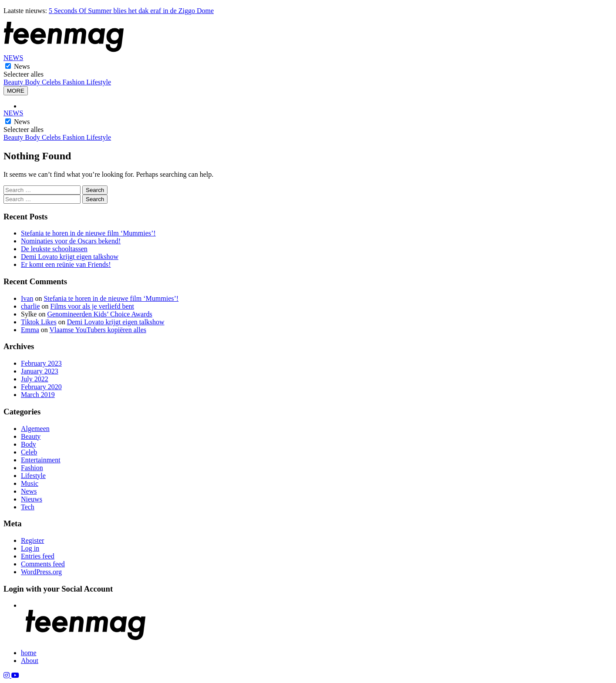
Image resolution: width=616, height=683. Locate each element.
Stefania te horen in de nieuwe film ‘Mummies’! (88, 233)
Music (30, 483)
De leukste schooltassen (54, 249)
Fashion (75, 82)
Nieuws (32, 499)
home (29, 653)
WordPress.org (41, 572)
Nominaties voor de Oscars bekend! (71, 241)
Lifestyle (99, 82)
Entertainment (41, 460)
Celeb (29, 452)
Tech (28, 507)
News (22, 66)
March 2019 (38, 395)
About (30, 661)
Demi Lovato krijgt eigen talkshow (70, 257)
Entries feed (38, 556)
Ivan (27, 298)
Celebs (52, 82)
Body (33, 82)
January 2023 (40, 371)
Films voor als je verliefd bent (92, 306)
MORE (16, 91)
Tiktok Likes (39, 322)
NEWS (13, 58)
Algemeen (35, 429)
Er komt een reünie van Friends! (66, 264)
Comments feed (43, 564)
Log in (30, 548)
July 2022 (35, 379)
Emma (30, 330)
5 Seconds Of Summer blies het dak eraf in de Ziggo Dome (131, 11)
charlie (30, 306)
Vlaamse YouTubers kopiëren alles (98, 330)
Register (32, 540)
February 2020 (41, 387)
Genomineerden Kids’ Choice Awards (99, 314)
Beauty (14, 82)
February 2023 (41, 363)
